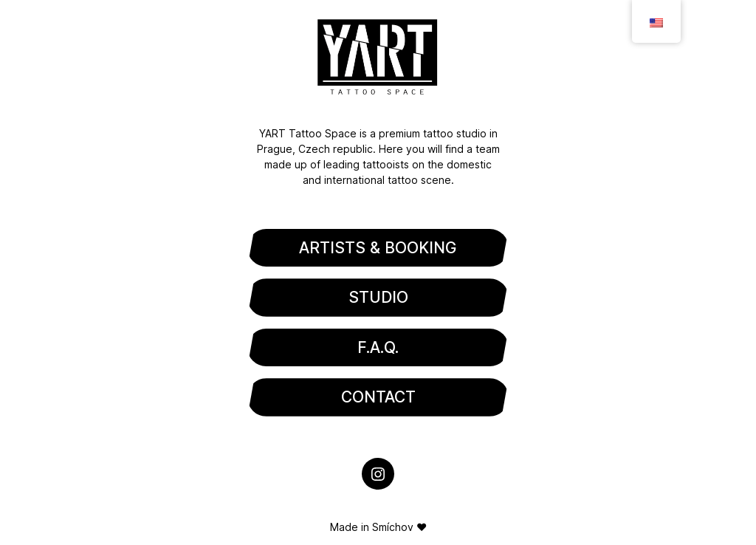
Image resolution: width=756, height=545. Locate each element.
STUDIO (378, 297)
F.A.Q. (378, 347)
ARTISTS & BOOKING (378, 248)
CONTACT (378, 397)
